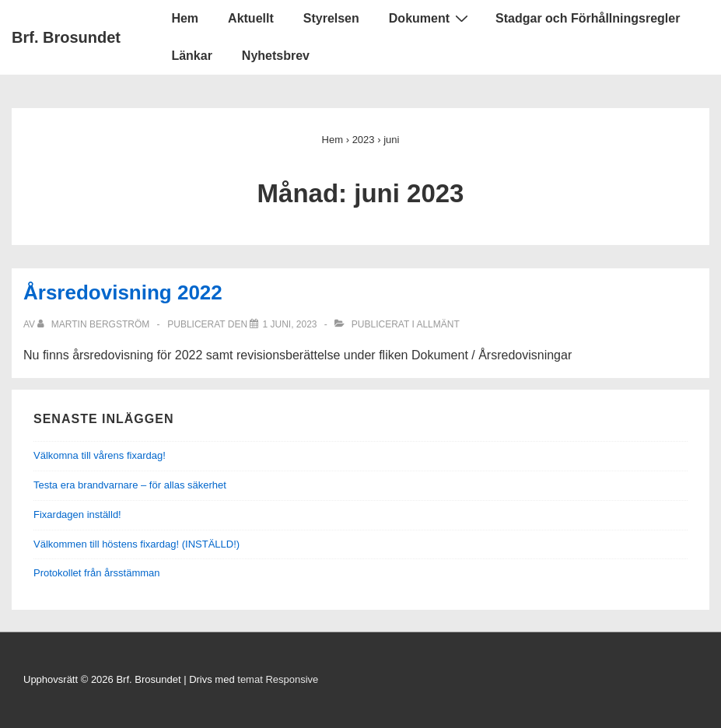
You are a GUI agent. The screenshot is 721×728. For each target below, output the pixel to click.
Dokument (430, 18)
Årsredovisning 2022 (123, 292)
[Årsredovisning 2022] (289, 324)
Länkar (191, 56)
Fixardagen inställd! (77, 514)
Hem (185, 18)
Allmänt (437, 324)
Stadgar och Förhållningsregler (588, 18)
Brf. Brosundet (66, 37)
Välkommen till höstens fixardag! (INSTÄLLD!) (136, 544)
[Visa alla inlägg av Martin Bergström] (94, 324)
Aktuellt (251, 18)
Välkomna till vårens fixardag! (100, 455)
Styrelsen (331, 18)
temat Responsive (278, 679)
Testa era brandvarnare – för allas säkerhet (130, 485)
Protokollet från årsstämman (97, 573)
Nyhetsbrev (276, 56)
